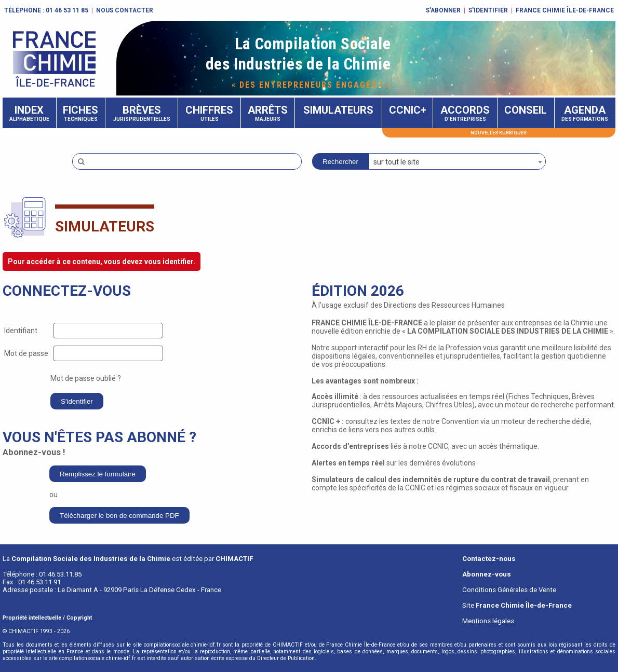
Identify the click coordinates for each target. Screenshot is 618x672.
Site (517, 605)
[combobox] (457, 161)
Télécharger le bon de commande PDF (119, 516)
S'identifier (488, 10)
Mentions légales (488, 621)
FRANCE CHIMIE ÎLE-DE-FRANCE (565, 10)
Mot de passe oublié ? (86, 378)
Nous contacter (125, 10)
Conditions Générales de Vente (509, 590)
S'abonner (443, 10)
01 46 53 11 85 (67, 10)
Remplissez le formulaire (98, 474)
